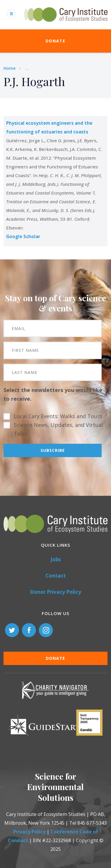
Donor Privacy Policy (56, 592)
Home (9, 68)
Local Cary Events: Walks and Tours (58, 416)
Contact (56, 576)
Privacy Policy (29, 832)
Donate (56, 41)
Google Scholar (23, 236)
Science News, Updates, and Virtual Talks (58, 429)
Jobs (56, 559)
